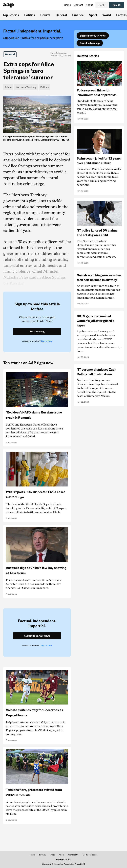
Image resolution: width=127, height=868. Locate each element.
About (89, 5)
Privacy (42, 855)
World (107, 15)
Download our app (90, 43)
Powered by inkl (64, 859)
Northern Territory (26, 87)
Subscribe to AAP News (93, 36)
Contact (78, 5)
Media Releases (90, 855)
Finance (78, 15)
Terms (32, 855)
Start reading (37, 331)
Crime (8, 87)
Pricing (67, 5)
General (61, 15)
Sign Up (117, 5)
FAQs (52, 855)
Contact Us (73, 855)
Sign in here (46, 341)
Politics (30, 15)
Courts (45, 15)
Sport (93, 15)
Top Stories (11, 15)
